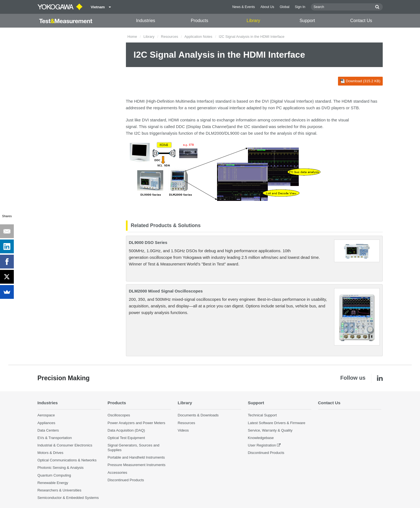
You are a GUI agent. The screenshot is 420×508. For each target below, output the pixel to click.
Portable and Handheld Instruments (136, 457)
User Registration (262, 445)
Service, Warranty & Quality (270, 430)
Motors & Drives (51, 453)
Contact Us (361, 21)
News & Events (244, 7)
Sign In (300, 7)
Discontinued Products (126, 480)
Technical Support (262, 415)
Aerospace (46, 415)
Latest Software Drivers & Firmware (277, 423)
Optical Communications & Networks (67, 460)
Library (253, 21)
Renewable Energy (53, 483)
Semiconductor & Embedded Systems (68, 498)
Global (285, 7)
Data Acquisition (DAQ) (126, 430)
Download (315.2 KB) (360, 81)
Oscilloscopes (119, 415)
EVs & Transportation (55, 438)
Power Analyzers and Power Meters (137, 423)
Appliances (47, 423)
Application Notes (198, 37)
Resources (170, 37)
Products (200, 21)
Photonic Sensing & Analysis (61, 468)
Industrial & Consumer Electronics (65, 445)
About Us (267, 7)
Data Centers (48, 430)
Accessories (117, 473)
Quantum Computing (54, 475)
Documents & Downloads (198, 415)
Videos (183, 430)
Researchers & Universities (60, 490)
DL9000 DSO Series (148, 242)
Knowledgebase (261, 438)
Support (307, 21)
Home (132, 37)
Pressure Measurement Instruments (137, 465)
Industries (145, 21)
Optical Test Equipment (126, 438)
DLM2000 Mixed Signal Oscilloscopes (166, 291)
